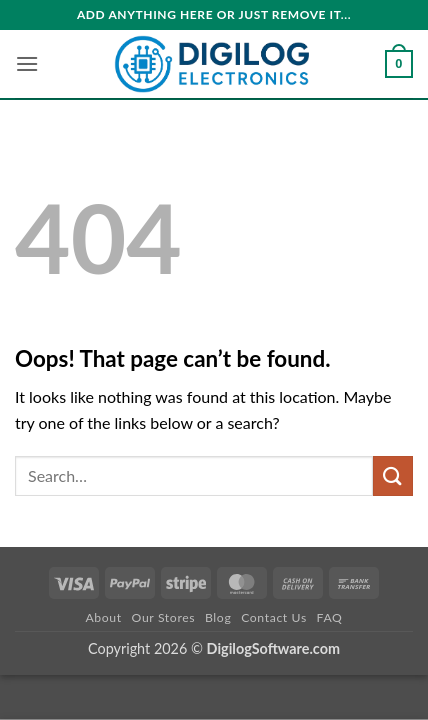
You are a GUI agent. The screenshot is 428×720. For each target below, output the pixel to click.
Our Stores (164, 617)
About (103, 617)
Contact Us (274, 617)
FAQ (330, 617)
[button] (27, 63)
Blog (218, 617)
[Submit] (393, 475)
